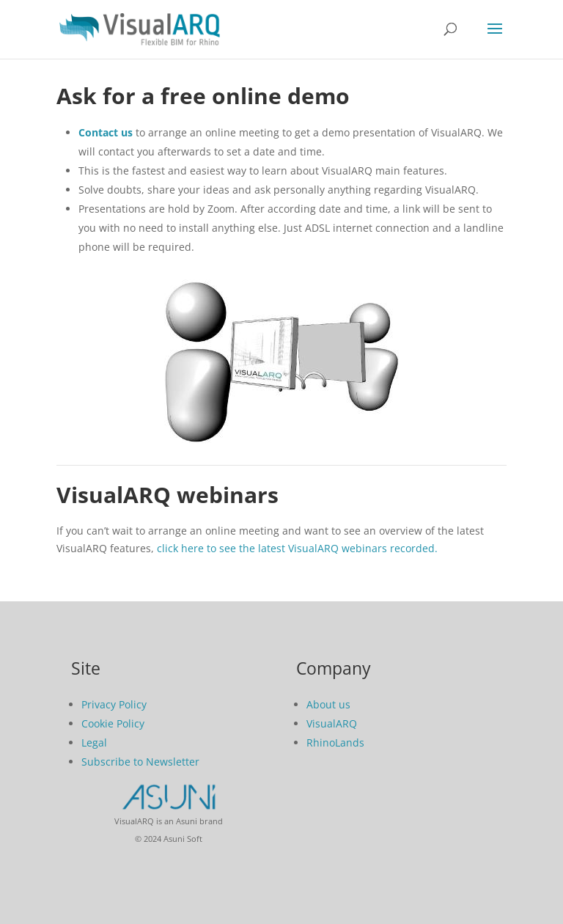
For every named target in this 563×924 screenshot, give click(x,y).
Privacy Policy (114, 704)
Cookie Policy (113, 723)
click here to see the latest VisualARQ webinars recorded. (297, 548)
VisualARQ (332, 723)
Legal (94, 742)
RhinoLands (335, 742)
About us (328, 704)
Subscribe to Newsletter (140, 762)
